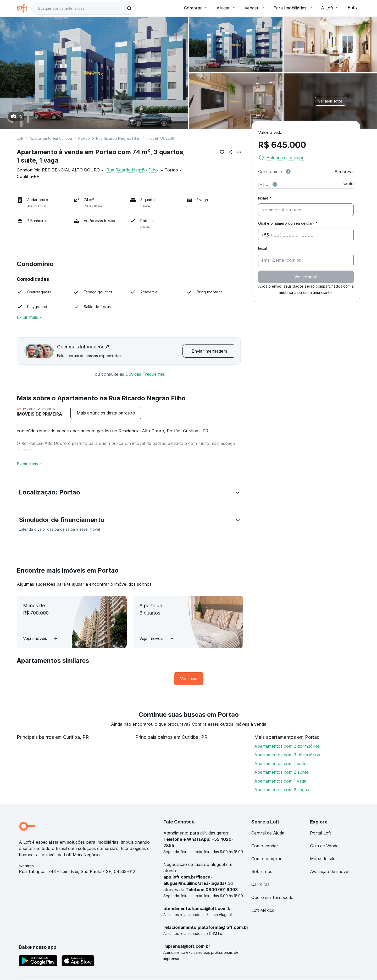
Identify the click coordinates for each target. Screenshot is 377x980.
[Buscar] (129, 8)
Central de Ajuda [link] (268, 833)
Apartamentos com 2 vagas (282, 790)
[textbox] (84, 8)
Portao (84, 138)
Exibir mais (30, 317)
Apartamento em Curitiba (51, 138)
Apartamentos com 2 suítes (282, 772)
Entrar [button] (354, 8)
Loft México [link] (263, 910)
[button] (130, 493)
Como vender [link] (265, 846)
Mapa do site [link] (323, 859)
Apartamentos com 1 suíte (280, 763)
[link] (189, 679)
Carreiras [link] (260, 884)
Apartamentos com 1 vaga (280, 781)
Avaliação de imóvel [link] (330, 871)
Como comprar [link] (267, 859)
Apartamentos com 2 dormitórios (287, 746)
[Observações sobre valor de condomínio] (288, 171)
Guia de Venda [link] (324, 846)
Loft (20, 138)
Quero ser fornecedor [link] (273, 897)
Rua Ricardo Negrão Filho (118, 138)
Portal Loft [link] (320, 833)
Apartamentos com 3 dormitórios (287, 755)
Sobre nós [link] (262, 871)
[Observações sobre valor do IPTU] (275, 184)
